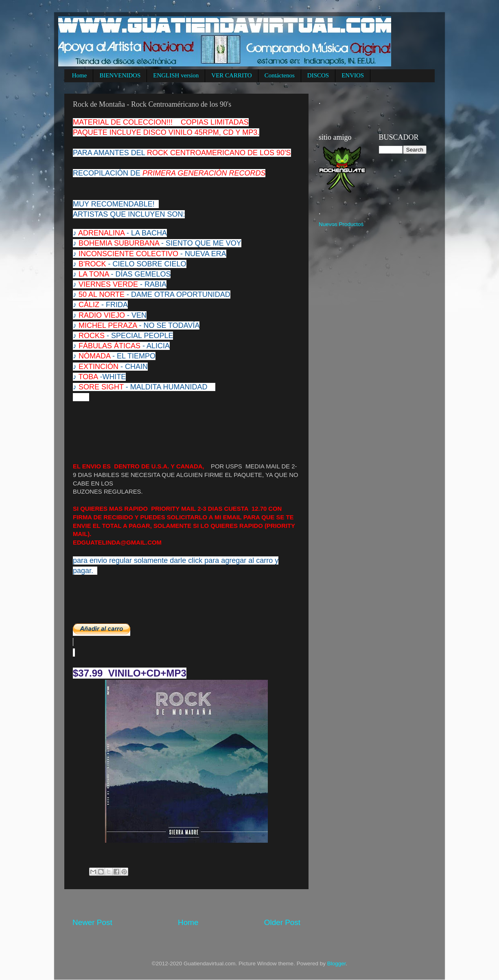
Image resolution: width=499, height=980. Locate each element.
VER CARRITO (231, 75)
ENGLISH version (176, 75)
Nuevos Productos (341, 224)
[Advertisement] (221, 903)
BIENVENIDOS (120, 75)
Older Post (282, 922)
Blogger (337, 964)
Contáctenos (280, 75)
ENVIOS (353, 75)
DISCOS (318, 75)
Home (80, 75)
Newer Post (92, 922)
